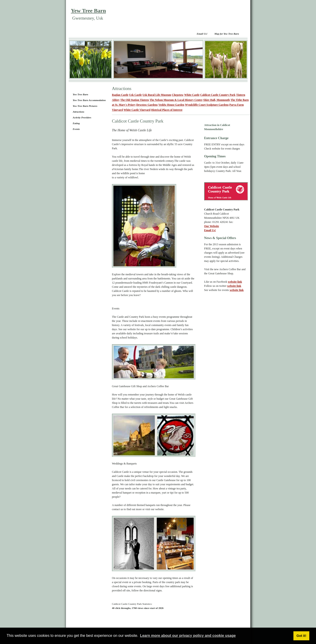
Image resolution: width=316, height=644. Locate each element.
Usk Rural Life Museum (157, 95)
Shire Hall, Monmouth (217, 100)
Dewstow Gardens (147, 105)
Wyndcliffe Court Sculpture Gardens (207, 105)
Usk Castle (135, 95)
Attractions (79, 112)
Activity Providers (82, 117)
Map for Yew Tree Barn (227, 34)
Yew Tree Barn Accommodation (89, 100)
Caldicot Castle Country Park (218, 95)
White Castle (192, 95)
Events (76, 129)
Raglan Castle (120, 95)
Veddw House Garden (171, 105)
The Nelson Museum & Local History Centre (176, 100)
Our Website (212, 226)
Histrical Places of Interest (167, 110)
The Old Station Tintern (135, 100)
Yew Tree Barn (89, 11)
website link (235, 282)
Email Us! (202, 34)
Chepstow (178, 95)
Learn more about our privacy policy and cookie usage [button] (188, 636)
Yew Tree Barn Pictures (85, 106)
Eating (76, 123)
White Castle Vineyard (137, 110)
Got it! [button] (301, 636)
